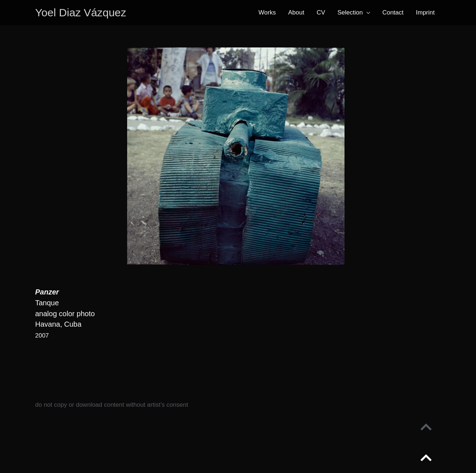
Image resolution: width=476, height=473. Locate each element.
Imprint (425, 13)
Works (267, 13)
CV (321, 13)
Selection (350, 13)
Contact (393, 13)
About (296, 13)
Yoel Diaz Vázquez (82, 13)
